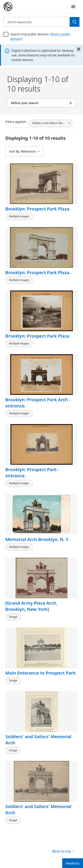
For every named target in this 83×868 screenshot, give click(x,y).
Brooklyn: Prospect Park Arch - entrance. (38, 403)
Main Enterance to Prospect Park (41, 673)
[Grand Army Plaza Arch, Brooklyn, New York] (31, 606)
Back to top (63, 851)
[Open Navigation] (73, 7)
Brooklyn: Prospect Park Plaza (37, 336)
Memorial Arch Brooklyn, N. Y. (37, 539)
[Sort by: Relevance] (24, 151)
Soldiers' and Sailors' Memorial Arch (38, 740)
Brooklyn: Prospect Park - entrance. (32, 473)
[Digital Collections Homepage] (8, 7)
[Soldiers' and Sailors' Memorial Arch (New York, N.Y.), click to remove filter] (50, 123)
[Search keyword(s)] (37, 22)
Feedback (73, 863)
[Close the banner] (79, 49)
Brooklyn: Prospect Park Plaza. (38, 209)
